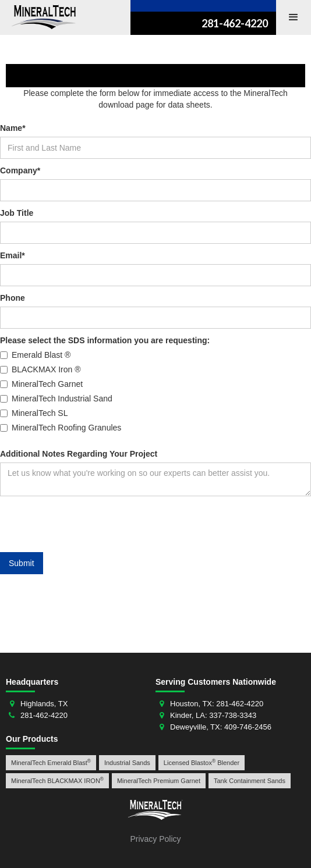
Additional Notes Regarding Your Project (79, 454)
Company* (20, 170)
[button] (294, 17)
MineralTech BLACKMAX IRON (57, 780)
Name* (13, 128)
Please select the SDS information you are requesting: (105, 340)
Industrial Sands (127, 763)
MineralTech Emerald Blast (51, 762)
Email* (13, 255)
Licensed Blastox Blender (202, 762)
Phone (13, 298)
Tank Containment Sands (250, 781)
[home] (41, 17)
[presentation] (89, 525)
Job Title (17, 213)
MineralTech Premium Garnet (159, 781)
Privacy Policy (155, 839)
